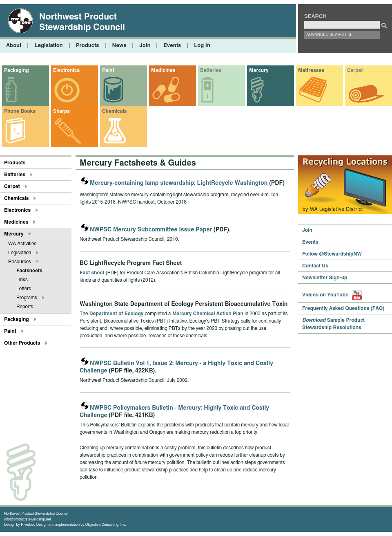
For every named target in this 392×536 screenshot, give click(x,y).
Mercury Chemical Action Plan (208, 314)
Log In (202, 46)
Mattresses (311, 70)
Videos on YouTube (332, 295)
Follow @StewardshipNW (332, 254)
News (119, 46)
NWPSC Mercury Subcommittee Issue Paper (151, 230)
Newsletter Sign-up (325, 278)
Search (315, 17)
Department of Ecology (117, 314)
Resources (20, 262)
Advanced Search (326, 35)
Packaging (17, 70)
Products (88, 46)
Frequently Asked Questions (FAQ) (343, 308)
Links (22, 280)
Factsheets (29, 271)
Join (145, 46)
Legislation (48, 46)
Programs (27, 298)
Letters (24, 289)
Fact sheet (92, 273)
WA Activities (22, 244)
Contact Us (315, 266)
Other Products (22, 343)
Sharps (61, 111)
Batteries (211, 70)
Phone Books (20, 111)
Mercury (259, 70)
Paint (108, 70)
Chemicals (114, 111)
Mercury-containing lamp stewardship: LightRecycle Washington (179, 183)
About (14, 46)
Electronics (66, 70)
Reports (25, 307)
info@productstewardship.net (28, 519)
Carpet (355, 70)
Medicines (163, 70)
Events (172, 46)
